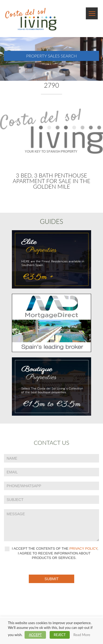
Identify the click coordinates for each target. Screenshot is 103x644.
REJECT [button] (60, 635)
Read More (82, 635)
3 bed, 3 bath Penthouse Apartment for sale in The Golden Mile (51, 181)
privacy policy (83, 548)
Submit (52, 579)
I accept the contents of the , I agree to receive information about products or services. (51, 553)
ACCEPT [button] (35, 635)
